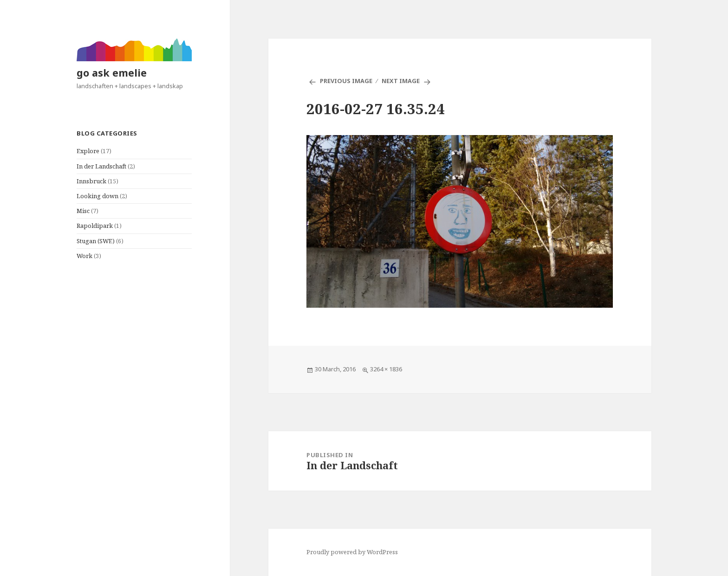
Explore (88, 151)
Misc (83, 211)
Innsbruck (91, 181)
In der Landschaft (101, 166)
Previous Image (346, 81)
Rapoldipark (95, 226)
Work (84, 256)
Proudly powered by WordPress (352, 552)
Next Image (401, 81)
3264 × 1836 (386, 369)
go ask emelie (112, 73)
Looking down (97, 196)
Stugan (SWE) (96, 241)
